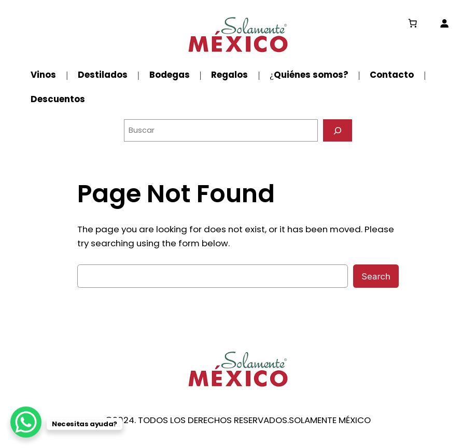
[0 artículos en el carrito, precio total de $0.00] (413, 23)
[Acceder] (444, 23)
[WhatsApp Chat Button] (26, 422)
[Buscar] (338, 130)
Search (376, 276)
